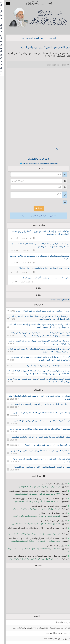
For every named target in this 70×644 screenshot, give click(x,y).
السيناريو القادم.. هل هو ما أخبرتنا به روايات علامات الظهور (33, 516)
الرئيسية (49, 38)
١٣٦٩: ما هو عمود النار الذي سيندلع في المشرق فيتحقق (34, 494)
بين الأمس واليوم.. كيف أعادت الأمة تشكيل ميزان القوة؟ (44, 445)
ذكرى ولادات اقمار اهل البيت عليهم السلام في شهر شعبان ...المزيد (39, 311)
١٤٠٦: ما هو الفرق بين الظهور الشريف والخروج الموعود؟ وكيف (31, 559)
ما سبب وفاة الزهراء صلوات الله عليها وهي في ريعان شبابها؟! (40, 268)
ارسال (35, 208)
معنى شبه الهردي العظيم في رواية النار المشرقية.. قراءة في (32, 541)
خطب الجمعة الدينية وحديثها (29, 38)
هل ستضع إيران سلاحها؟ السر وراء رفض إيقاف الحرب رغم (33, 509)
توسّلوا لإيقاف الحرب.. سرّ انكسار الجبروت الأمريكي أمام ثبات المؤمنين (38, 437)
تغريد (54, 149)
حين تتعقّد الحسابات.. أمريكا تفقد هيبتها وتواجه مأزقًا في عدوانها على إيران (37, 429)
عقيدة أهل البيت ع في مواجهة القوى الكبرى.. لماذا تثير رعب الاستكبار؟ (38, 467)
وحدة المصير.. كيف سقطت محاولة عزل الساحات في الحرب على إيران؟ (37, 412)
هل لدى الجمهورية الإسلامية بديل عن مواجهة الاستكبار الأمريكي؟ (30, 534)
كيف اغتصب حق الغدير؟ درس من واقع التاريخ (42, 47)
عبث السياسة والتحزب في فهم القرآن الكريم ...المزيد (45, 365)
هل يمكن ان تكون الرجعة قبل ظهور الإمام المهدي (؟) (35, 486)
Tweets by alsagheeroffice (57, 300)
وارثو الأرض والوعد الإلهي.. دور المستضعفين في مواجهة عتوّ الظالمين (38, 421)
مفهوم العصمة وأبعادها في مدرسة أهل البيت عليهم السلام (42, 278)
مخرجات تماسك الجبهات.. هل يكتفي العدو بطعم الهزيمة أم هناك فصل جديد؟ (36, 404)
